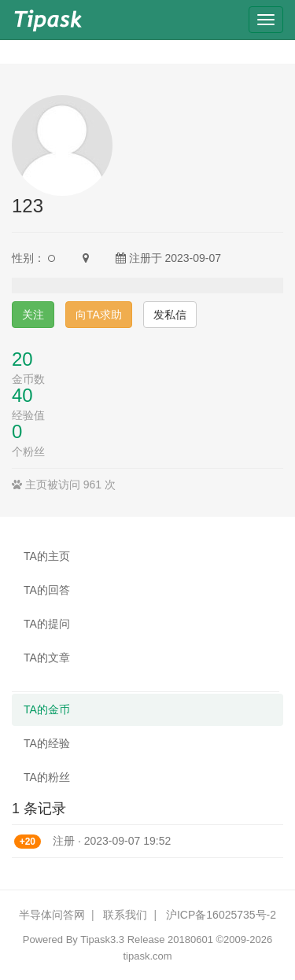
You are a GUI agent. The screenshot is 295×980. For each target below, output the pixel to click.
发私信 (170, 315)
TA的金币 (47, 709)
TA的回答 (47, 590)
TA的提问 (47, 624)
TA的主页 (47, 556)
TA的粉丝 (47, 777)
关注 (33, 315)
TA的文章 (47, 658)
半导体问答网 (52, 915)
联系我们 (125, 915)
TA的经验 (47, 743)
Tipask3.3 (102, 939)
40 (22, 395)
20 (22, 359)
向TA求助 (99, 315)
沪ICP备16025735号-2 (221, 915)
